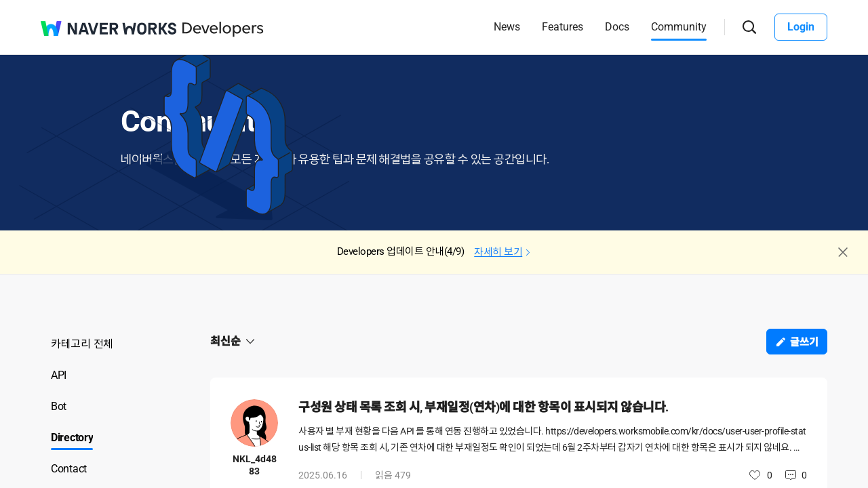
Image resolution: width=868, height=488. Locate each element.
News (507, 27)
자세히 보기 (498, 252)
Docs (617, 27)
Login (801, 27)
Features (563, 27)
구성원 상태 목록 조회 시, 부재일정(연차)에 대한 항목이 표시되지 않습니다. (484, 407)
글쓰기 (804, 342)
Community (679, 27)
